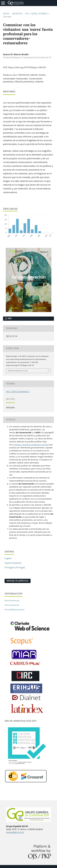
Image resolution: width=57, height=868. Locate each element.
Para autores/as (12, 605)
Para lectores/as (12, 600)
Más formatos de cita (18, 371)
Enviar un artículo (18, 581)
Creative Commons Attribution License (31, 445)
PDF (9, 319)
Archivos (17, 14)
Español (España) (13, 563)
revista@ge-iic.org (15, 832)
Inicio (6, 14)
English (8, 558)
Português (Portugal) (15, 567)
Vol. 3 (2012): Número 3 (37, 14)
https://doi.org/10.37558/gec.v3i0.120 (27, 67)
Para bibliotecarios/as (15, 609)
